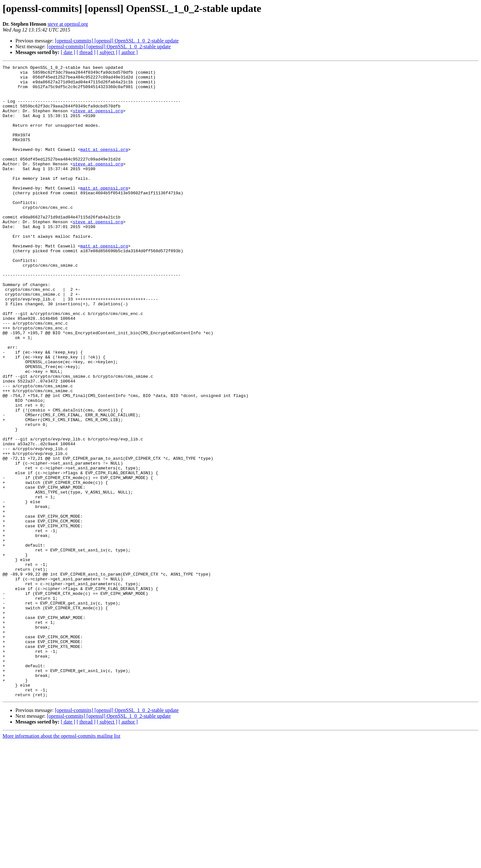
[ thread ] (86, 52)
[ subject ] (107, 52)
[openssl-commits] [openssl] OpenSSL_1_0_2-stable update (117, 41)
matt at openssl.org (104, 167)
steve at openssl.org (68, 24)
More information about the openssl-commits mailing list (61, 862)
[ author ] (128, 52)
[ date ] (68, 52)
